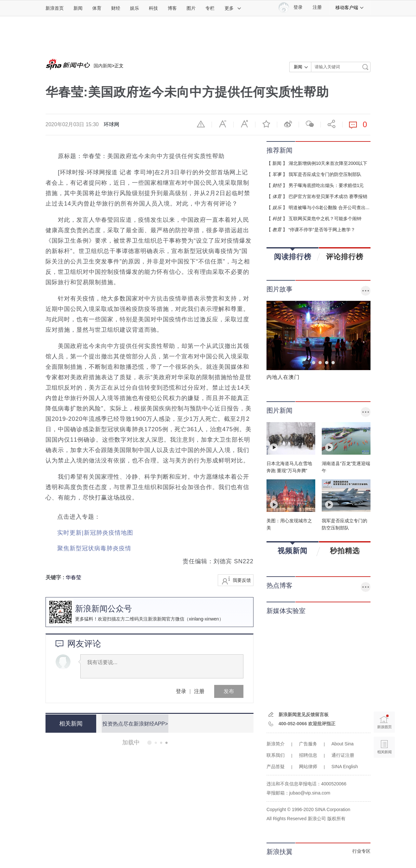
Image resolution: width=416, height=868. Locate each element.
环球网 (111, 124)
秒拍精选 (345, 551)
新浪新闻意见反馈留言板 (304, 714)
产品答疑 (276, 767)
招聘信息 (308, 755)
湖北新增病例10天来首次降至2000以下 (328, 163)
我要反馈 (242, 580)
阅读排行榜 (293, 254)
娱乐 (135, 8)
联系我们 (276, 755)
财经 (116, 8)
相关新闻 (70, 724)
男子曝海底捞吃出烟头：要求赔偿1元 (326, 185)
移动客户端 (350, 7)
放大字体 (244, 124)
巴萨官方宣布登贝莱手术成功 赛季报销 (328, 196)
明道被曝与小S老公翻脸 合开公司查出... (329, 207)
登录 (181, 691)
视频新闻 (292, 548)
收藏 (266, 124)
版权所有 (336, 819)
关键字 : (56, 577)
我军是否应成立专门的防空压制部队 (325, 174)
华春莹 (73, 577)
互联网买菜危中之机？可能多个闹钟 (325, 219)
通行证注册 (343, 755)
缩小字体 (223, 124)
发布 (229, 691)
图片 (191, 8)
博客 (172, 8)
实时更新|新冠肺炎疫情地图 (95, 533)
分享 (331, 124)
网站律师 (308, 767)
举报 (201, 124)
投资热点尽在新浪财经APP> (134, 723)
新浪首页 (55, 8)
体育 (97, 8)
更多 (233, 8)
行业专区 (361, 851)
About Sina (343, 744)
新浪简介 (276, 744)
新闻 (78, 8)
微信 (310, 124)
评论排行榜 (345, 257)
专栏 (210, 8)
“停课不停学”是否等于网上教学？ (322, 230)
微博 (288, 124)
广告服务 (308, 744)
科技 (153, 8)
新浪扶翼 (279, 852)
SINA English (345, 767)
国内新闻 (103, 66)
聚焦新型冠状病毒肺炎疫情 (94, 548)
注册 (317, 7)
